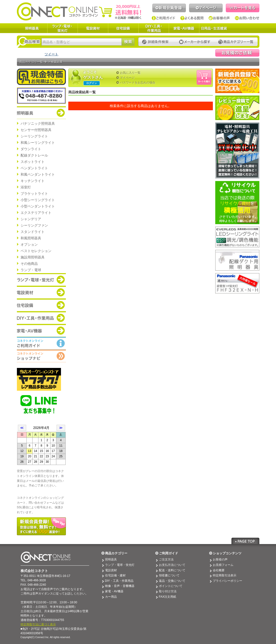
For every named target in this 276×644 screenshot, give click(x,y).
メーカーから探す (195, 42)
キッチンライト (33, 181)
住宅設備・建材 (115, 575)
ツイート (51, 54)
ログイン (92, 83)
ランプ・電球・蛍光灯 (62, 28)
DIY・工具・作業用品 (154, 28)
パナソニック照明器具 (38, 123)
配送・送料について (172, 570)
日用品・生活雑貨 (214, 28)
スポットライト (33, 162)
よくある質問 (192, 18)
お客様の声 (219, 18)
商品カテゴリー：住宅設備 (41, 305)
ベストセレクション (36, 251)
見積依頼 (237, 53)
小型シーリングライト (38, 200)
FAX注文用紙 (168, 597)
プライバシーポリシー (228, 581)
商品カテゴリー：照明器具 (41, 113)
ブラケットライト (34, 194)
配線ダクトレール (34, 155)
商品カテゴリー (116, 553)
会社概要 (219, 570)
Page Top (245, 541)
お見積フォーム (223, 565)
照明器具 (32, 28)
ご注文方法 (166, 559)
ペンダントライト (34, 168)
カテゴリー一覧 (236, 42)
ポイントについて (171, 586)
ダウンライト (31, 149)
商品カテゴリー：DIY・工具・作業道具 (41, 318)
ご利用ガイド (163, 18)
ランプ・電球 (31, 270)
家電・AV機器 (184, 28)
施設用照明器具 (33, 257)
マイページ (206, 8)
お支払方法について (172, 565)
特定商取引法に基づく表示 (38, 624)
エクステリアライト (36, 213)
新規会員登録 (169, 8)
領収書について (169, 575)
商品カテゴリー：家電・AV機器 (41, 330)
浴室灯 (26, 187)
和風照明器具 (31, 238)
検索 (128, 42)
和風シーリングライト (38, 143)
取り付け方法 (168, 591)
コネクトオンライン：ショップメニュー (41, 356)
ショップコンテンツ (227, 553)
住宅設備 (123, 28)
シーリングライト (34, 136)
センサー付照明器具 (36, 130)
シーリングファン (34, 225)
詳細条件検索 (157, 42)
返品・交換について (172, 581)
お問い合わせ (247, 18)
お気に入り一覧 (130, 73)
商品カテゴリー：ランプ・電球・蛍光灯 (41, 279)
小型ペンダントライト (38, 206)
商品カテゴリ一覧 (31, 62)
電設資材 (93, 28)
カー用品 (111, 597)
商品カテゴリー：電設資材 (41, 292)
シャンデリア (31, 219)
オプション (29, 244)
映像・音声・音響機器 (120, 586)
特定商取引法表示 (225, 575)
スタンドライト (33, 232)
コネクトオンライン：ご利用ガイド (41, 343)
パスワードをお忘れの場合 (138, 83)
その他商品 (29, 264)
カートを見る (243, 8)
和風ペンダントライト (38, 174)
